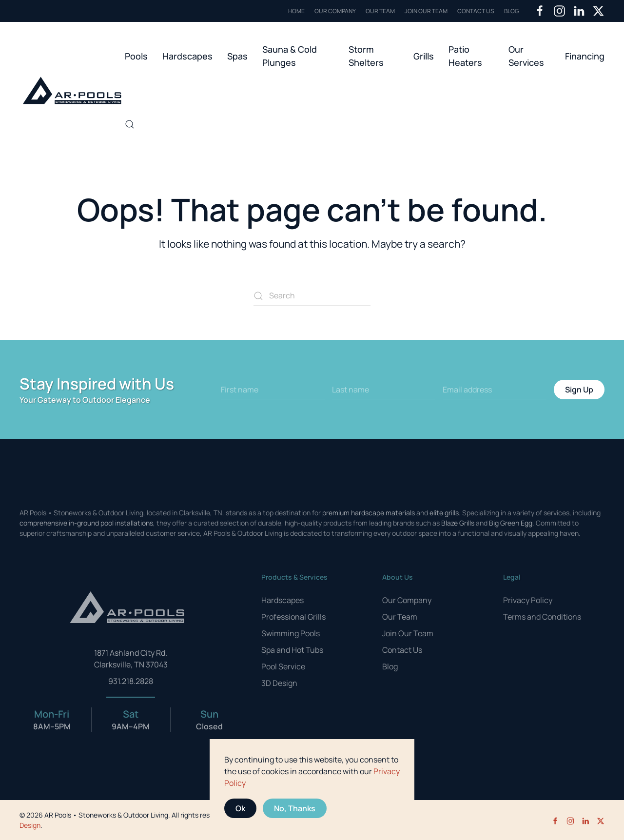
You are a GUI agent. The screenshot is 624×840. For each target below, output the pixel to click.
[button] (130, 124)
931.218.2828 (131, 681)
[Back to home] (72, 90)
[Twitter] (598, 10)
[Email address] (495, 390)
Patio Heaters (465, 56)
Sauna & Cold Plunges (290, 56)
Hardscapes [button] (187, 56)
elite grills (444, 513)
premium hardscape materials (369, 513)
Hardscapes (283, 600)
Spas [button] (237, 56)
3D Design (279, 683)
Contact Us (476, 11)
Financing (585, 56)
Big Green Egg (511, 523)
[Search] (312, 296)
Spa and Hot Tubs (292, 650)
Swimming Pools (291, 633)
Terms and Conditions (542, 617)
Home (296, 11)
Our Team (380, 11)
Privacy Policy (528, 600)
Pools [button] (136, 56)
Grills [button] (424, 56)
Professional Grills (293, 617)
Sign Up (579, 390)
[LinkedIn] (579, 10)
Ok (240, 808)
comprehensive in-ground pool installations (86, 523)
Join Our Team (426, 11)
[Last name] (384, 390)
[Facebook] (540, 10)
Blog (512, 11)
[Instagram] (559, 10)
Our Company (335, 11)
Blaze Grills (458, 523)
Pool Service (283, 666)
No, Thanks (295, 808)
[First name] (273, 390)
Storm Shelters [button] (366, 56)
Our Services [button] (526, 56)
